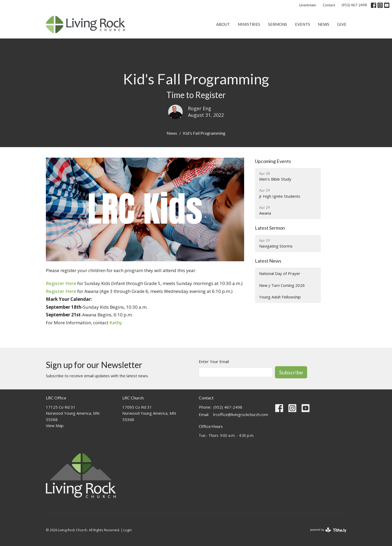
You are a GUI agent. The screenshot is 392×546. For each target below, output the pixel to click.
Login (128, 530)
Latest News (268, 261)
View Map (55, 426)
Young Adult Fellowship (280, 297)
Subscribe (291, 372)
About (223, 24)
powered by (328, 530)
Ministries (249, 24)
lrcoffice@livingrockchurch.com (241, 414)
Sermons (278, 24)
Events (303, 24)
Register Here (61, 283)
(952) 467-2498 (354, 5)
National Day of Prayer (280, 273)
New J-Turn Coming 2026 (282, 285)
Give (342, 24)
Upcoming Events (273, 161)
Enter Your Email (214, 361)
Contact (329, 5)
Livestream (308, 5)
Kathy (116, 323)
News (324, 24)
